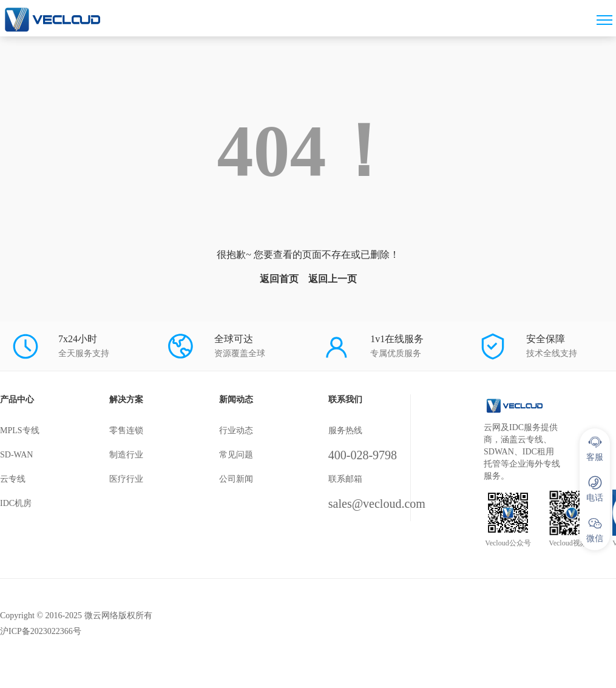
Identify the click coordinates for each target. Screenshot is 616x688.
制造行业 (126, 455)
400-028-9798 (363, 455)
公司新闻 (236, 479)
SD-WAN (16, 455)
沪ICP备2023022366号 (41, 631)
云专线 (13, 479)
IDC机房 (16, 503)
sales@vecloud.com (377, 504)
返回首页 (279, 279)
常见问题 (236, 455)
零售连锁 (126, 430)
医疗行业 (126, 479)
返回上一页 (333, 279)
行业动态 (236, 430)
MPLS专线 (20, 430)
